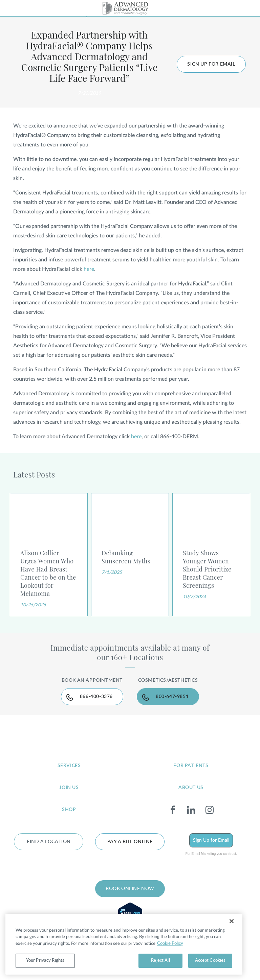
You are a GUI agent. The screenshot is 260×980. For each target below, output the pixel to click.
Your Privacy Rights (45, 961)
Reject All (160, 961)
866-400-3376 (96, 697)
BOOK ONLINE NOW (130, 889)
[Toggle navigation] (242, 8)
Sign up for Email (211, 64)
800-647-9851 (172, 697)
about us (191, 788)
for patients (191, 766)
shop (69, 810)
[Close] (232, 921)
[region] (124, 944)
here (89, 269)
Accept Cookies (210, 961)
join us (69, 788)
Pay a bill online (130, 842)
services (69, 766)
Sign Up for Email (211, 840)
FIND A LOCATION (49, 842)
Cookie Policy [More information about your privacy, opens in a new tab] (170, 944)
